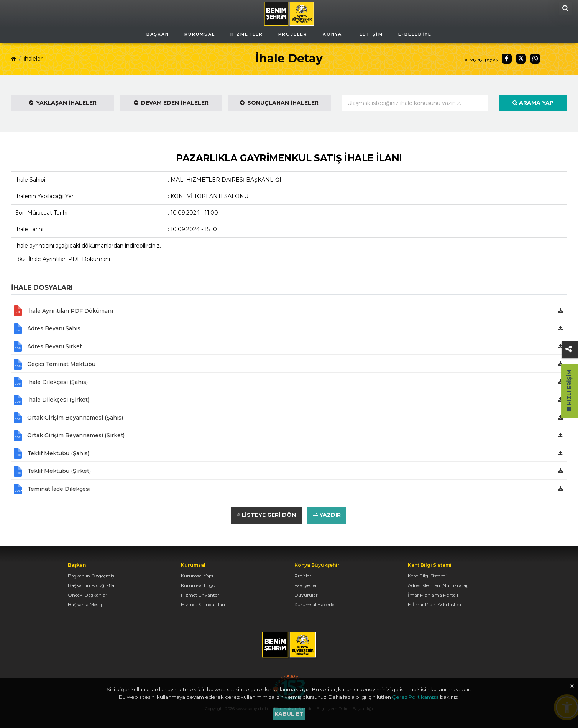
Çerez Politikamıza (415, 697)
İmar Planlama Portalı (433, 595)
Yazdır (327, 515)
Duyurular (306, 595)
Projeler (303, 576)
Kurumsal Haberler (315, 604)
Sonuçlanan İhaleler (279, 103)
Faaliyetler (306, 585)
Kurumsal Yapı (197, 576)
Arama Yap (533, 103)
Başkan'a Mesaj (85, 604)
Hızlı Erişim (569, 391)
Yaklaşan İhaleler (63, 103)
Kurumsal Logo (198, 585)
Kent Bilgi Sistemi (427, 576)
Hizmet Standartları (203, 604)
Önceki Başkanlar (88, 595)
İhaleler (33, 59)
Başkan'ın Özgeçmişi (92, 576)
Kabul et (289, 714)
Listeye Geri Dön (266, 515)
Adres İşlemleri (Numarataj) (438, 585)
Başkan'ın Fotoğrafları (93, 585)
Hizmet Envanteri (201, 595)
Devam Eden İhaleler (171, 103)
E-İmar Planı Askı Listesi (434, 604)
